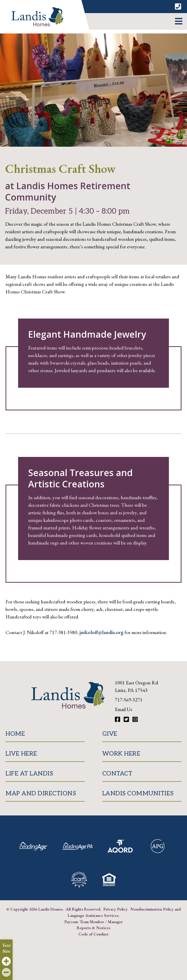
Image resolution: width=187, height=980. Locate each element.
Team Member (92, 922)
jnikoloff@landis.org (101, 632)
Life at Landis (29, 774)
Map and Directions (41, 793)
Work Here (121, 754)
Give (110, 734)
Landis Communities (138, 793)
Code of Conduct (93, 934)
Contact (117, 774)
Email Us (124, 709)
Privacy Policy (115, 909)
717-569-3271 (129, 700)
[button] (179, 21)
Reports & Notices (93, 928)
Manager (115, 922)
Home (15, 734)
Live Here (21, 754)
